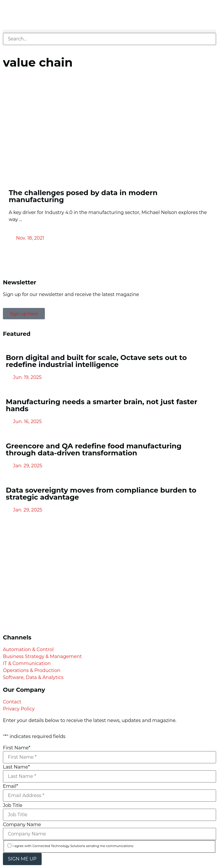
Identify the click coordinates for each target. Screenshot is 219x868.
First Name (17, 748)
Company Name (22, 825)
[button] (110, 31)
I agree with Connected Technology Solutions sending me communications (73, 846)
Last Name (16, 767)
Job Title (13, 805)
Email (10, 786)
